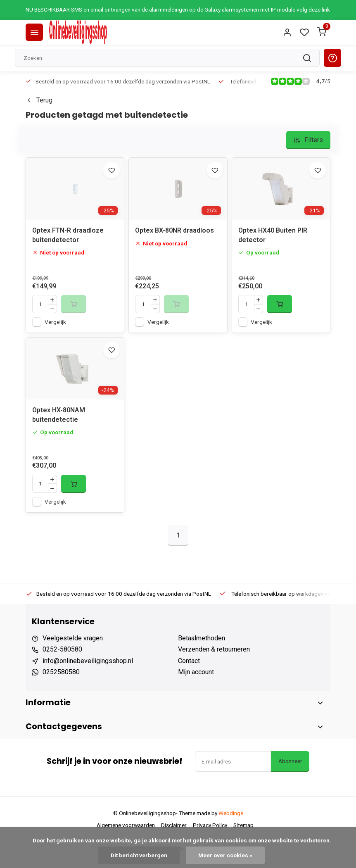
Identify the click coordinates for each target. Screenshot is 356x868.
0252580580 (61, 672)
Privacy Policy (210, 825)
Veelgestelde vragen (73, 638)
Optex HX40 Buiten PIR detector (273, 235)
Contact (189, 661)
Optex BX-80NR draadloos (174, 230)
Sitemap (243, 825)
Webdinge (231, 813)
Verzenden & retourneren (214, 649)
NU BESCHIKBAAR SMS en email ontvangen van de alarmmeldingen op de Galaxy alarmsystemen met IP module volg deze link (178, 10)
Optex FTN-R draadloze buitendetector (68, 235)
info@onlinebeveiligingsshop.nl (88, 661)
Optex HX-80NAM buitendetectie (59, 415)
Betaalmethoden (202, 638)
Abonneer (290, 761)
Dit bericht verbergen (139, 855)
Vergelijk (55, 322)
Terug (39, 100)
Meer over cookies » (225, 855)
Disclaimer (174, 825)
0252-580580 (62, 649)
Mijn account (196, 672)
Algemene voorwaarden (126, 825)
